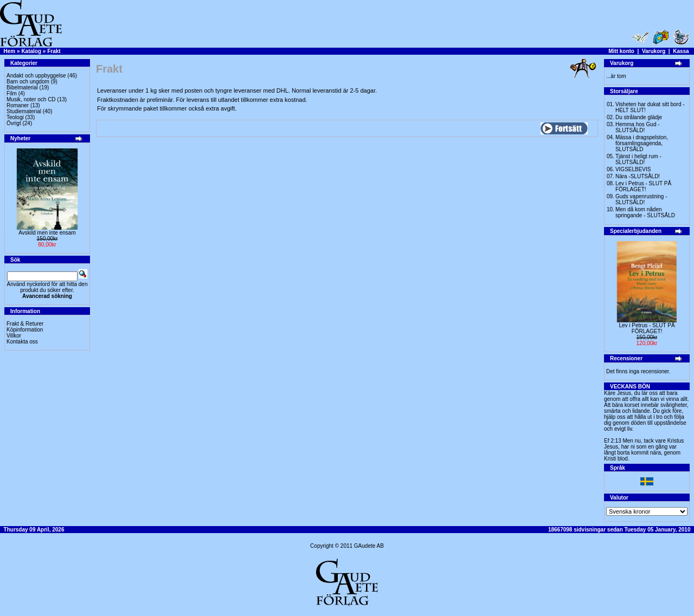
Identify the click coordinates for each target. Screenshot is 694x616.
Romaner (18, 105)
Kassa (681, 51)
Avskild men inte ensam (47, 233)
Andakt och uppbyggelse (36, 76)
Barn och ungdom (28, 82)
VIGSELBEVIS (633, 169)
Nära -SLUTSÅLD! (638, 176)
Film (12, 93)
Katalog (31, 51)
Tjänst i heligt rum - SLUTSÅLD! (638, 159)
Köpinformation (25, 330)
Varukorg (654, 51)
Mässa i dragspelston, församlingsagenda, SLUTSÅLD (642, 143)
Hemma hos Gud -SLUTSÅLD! (638, 127)
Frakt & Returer (25, 324)
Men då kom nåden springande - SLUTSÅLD (645, 212)
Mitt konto (621, 51)
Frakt (54, 51)
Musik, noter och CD (31, 99)
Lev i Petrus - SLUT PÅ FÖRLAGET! (643, 186)
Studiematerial (24, 111)
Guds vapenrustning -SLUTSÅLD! (641, 199)
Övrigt (14, 123)
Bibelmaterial (22, 87)
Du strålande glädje (639, 117)
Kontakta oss (22, 342)
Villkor (14, 336)
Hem (10, 51)
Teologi (15, 117)
